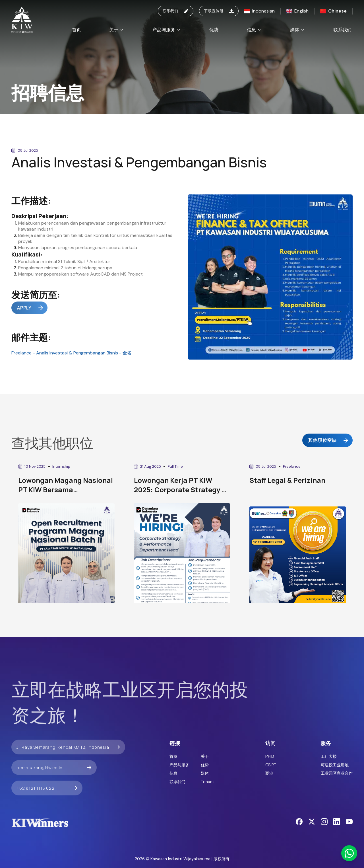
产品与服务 (167, 30)
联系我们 (176, 11)
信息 (254, 30)
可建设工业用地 (335, 765)
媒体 (297, 30)
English (297, 11)
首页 (76, 30)
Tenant (208, 782)
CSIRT (271, 765)
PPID (270, 756)
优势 (214, 30)
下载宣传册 (219, 11)
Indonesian (259, 11)
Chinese (333, 11)
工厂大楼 (329, 756)
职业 (269, 773)
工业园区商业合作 (337, 773)
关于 (117, 30)
